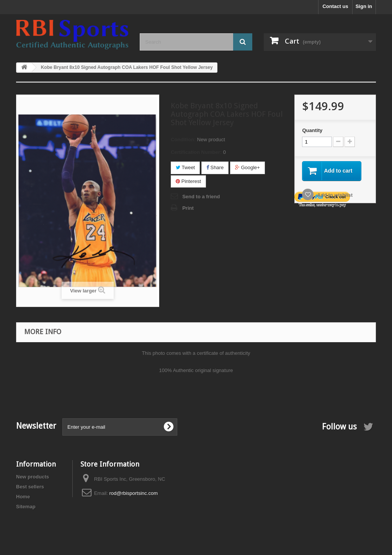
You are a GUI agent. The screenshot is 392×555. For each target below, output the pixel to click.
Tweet (185, 167)
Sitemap (26, 507)
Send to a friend (201, 197)
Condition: (183, 140)
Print (188, 208)
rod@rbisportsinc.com (133, 493)
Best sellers (30, 487)
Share (215, 167)
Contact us (335, 6)
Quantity (312, 130)
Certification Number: (196, 152)
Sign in (364, 6)
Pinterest (188, 181)
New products (33, 477)
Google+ (247, 167)
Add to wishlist (334, 195)
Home (23, 497)
